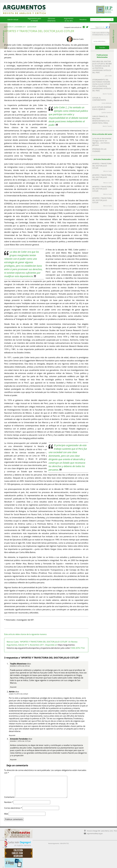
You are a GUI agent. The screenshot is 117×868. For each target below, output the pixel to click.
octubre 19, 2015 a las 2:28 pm (18, 694)
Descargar (33, 27)
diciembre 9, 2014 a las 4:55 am (20, 666)
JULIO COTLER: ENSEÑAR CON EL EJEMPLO (102, 108)
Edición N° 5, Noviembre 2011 (15, 27)
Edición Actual (13, 19)
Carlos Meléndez (107, 103)
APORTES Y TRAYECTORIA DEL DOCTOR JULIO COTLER (102, 166)
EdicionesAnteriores (51, 20)
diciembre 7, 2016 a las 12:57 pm (20, 741)
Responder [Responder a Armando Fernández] (13, 760)
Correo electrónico (13, 808)
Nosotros (83, 19)
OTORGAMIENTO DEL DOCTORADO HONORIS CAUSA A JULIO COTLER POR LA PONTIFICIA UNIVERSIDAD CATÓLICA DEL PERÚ (102, 85)
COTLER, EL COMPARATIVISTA (99, 99)
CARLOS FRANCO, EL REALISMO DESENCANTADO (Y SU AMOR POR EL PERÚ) (101, 120)
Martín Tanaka (107, 94)
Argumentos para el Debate (34, 20)
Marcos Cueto (78, 39)
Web (6, 814)
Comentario (9, 797)
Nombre (9, 802)
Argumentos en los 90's (69, 20)
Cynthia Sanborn (107, 112)
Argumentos (26, 10)
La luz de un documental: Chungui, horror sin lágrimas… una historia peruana (102, 142)
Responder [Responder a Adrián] (12, 735)
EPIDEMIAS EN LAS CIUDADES (99, 150)
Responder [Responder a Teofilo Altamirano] (13, 687)
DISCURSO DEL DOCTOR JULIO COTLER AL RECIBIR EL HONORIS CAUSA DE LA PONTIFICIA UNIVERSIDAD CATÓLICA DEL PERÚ (102, 67)
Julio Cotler (108, 76)
